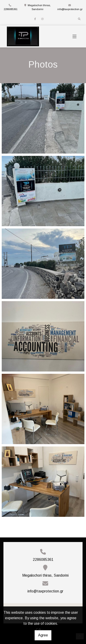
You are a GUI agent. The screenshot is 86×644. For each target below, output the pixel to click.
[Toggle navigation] (75, 37)
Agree (43, 635)
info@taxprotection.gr (70, 9)
